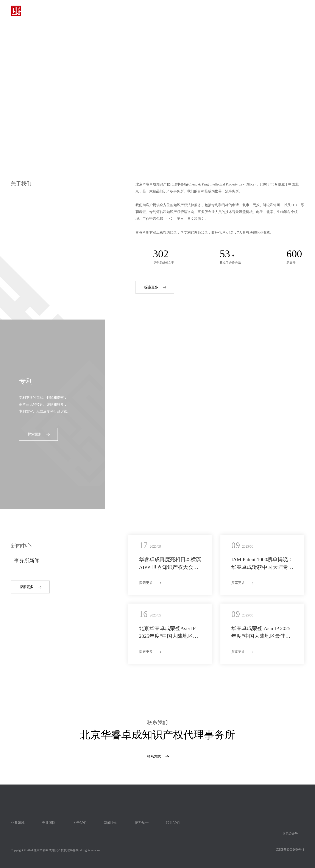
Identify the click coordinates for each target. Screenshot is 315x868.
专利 (26, 381)
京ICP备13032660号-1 (290, 850)
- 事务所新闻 (25, 561)
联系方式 (154, 756)
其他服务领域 (250, 381)
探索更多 (151, 287)
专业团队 (143, 11)
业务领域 (117, 11)
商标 (131, 381)
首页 (93, 11)
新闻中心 (197, 11)
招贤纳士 (223, 11)
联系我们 (250, 11)
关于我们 (170, 11)
